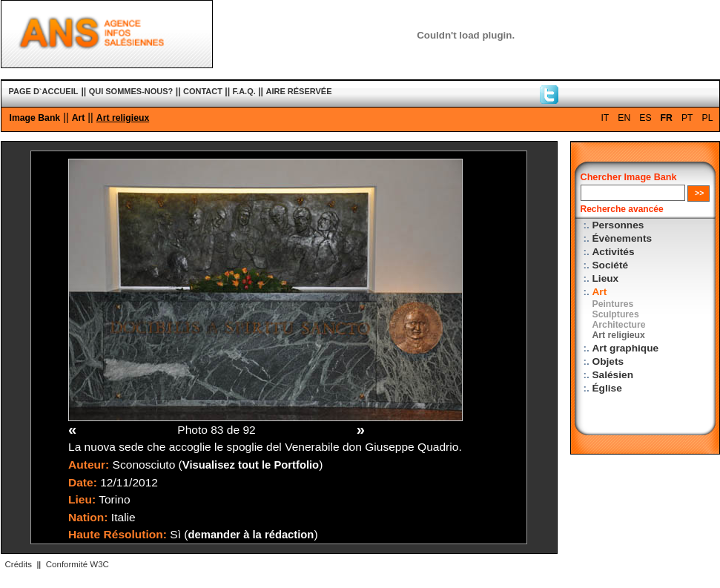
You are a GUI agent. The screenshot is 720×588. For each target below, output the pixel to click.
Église (607, 388)
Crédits (19, 564)
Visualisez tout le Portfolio (251, 465)
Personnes (618, 225)
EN (624, 118)
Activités (614, 252)
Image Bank (35, 118)
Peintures (613, 304)
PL (708, 118)
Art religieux (123, 118)
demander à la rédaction (251, 535)
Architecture (619, 325)
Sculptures (616, 314)
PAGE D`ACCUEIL (44, 91)
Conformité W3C (77, 564)
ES (645, 118)
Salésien (613, 375)
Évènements (622, 238)
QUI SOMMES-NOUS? (131, 91)
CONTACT (203, 91)
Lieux (606, 278)
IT (605, 118)
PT (687, 118)
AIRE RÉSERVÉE (298, 91)
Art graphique (626, 348)
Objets (608, 361)
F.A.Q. (244, 91)
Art (79, 118)
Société (611, 265)
